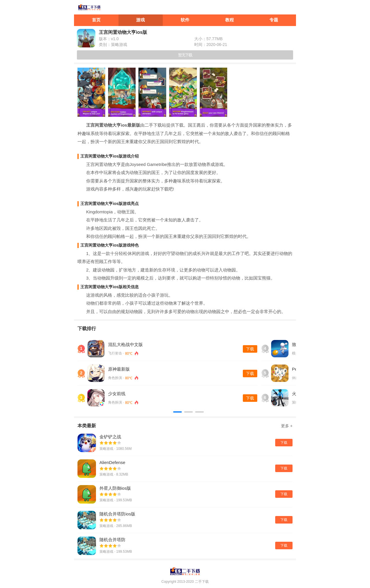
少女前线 (117, 394)
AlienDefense (112, 462)
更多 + (287, 426)
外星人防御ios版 (115, 488)
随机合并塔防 (112, 540)
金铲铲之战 (110, 437)
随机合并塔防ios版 (117, 514)
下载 (250, 349)
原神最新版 (119, 369)
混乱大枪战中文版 (125, 344)
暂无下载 (185, 55)
